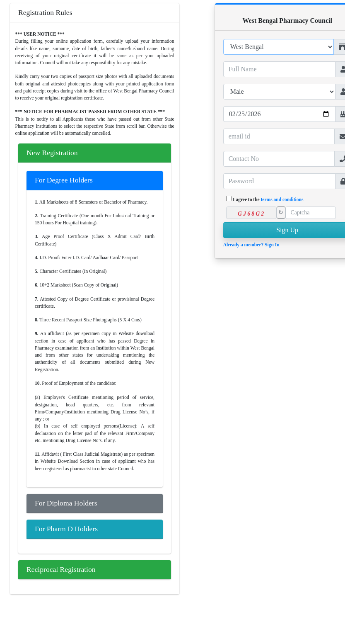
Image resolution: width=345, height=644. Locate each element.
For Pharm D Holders (66, 529)
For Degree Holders (64, 180)
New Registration (52, 153)
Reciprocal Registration (61, 569)
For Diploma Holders (66, 503)
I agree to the (268, 199)
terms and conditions (282, 199)
